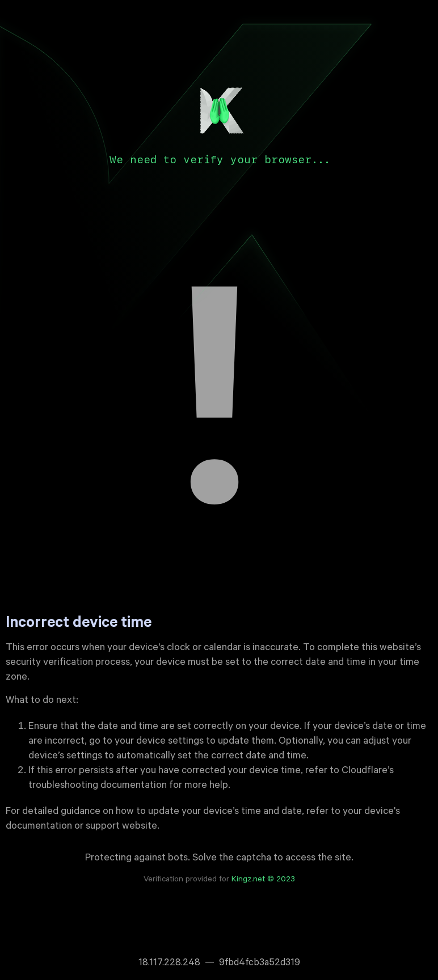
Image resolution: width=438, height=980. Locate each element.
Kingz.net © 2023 (263, 880)
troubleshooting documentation (98, 786)
